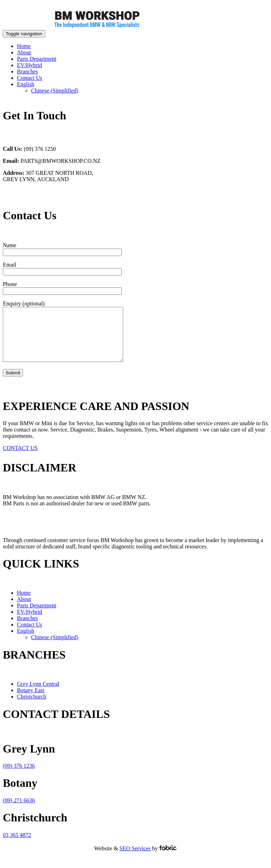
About (24, 52)
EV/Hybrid (29, 65)
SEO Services (135, 859)
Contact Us (30, 78)
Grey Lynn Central (38, 694)
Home (24, 46)
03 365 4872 (17, 846)
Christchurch (32, 707)
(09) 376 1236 (19, 776)
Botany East (31, 701)
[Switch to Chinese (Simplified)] (55, 91)
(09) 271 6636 (19, 811)
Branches (28, 72)
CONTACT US (20, 459)
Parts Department (37, 59)
